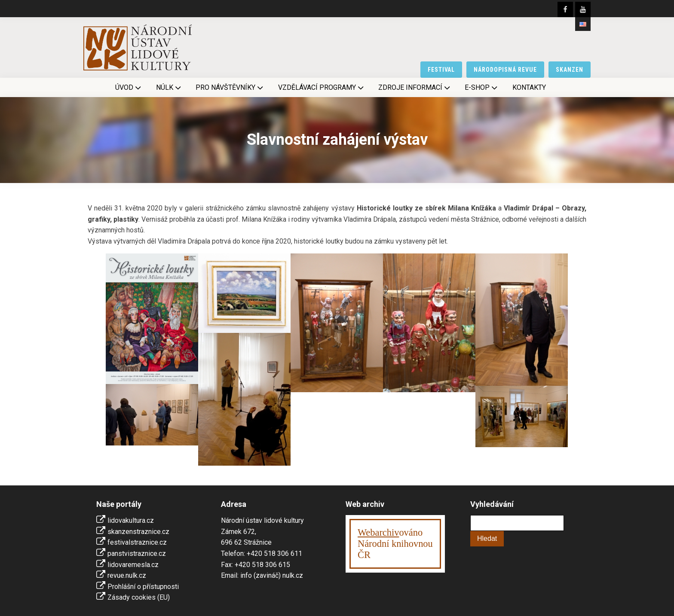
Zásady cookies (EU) (139, 597)
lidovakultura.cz (131, 520)
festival (441, 70)
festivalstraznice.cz (137, 542)
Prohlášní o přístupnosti (143, 587)
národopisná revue (505, 70)
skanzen (570, 70)
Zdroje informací (415, 88)
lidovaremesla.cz (133, 565)
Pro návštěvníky (230, 88)
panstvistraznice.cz (137, 553)
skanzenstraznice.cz (138, 532)
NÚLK (169, 88)
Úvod (129, 88)
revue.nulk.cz (127, 575)
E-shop (482, 88)
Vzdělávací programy (322, 88)
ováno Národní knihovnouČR (395, 544)
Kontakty (529, 87)
